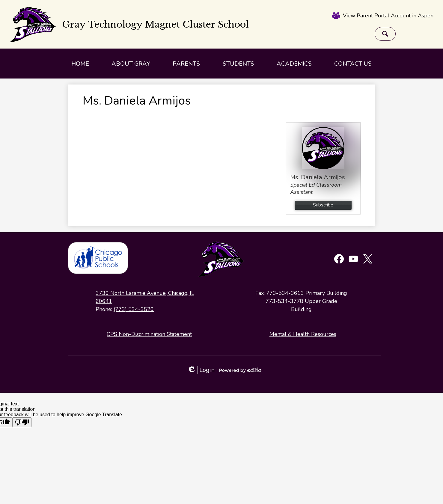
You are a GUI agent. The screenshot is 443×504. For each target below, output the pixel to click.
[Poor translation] (22, 422)
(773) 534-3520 (134, 309)
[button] (131, 64)
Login (201, 370)
